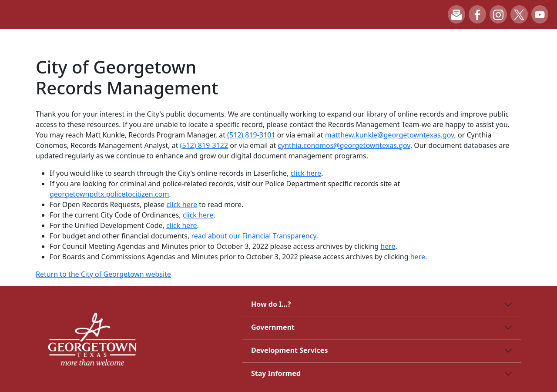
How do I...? (271, 304)
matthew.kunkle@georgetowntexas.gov (390, 135)
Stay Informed (276, 373)
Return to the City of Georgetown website (103, 274)
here (388, 246)
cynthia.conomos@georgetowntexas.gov (344, 145)
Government (273, 327)
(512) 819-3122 (204, 145)
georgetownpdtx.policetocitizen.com (109, 194)
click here (306, 173)
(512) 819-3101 (251, 135)
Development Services (289, 350)
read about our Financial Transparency (253, 236)
